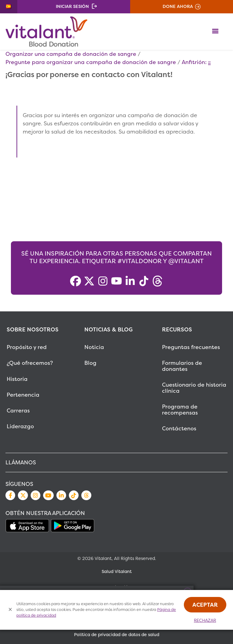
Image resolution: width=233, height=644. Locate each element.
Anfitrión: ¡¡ (196, 62)
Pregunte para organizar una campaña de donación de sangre (91, 62)
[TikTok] (144, 281)
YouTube (48, 495)
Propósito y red (27, 347)
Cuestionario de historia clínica (194, 388)
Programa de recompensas (180, 410)
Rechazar (205, 620)
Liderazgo (20, 426)
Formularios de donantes (182, 366)
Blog (90, 363)
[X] (89, 281)
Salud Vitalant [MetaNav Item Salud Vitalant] (117, 571)
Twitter (23, 495)
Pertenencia (23, 395)
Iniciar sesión (72, 6)
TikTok (74, 495)
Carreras (18, 410)
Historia (17, 379)
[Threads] (157, 281)
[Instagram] (103, 281)
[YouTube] (116, 281)
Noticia (94, 347)
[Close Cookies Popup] (10, 610)
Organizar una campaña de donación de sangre (71, 54)
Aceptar (205, 605)
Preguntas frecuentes (191, 347)
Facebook (10, 495)
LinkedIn (61, 495)
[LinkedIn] (130, 281)
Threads (86, 495)
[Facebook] (76, 281)
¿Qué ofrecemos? (30, 363)
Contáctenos (179, 428)
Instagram (35, 495)
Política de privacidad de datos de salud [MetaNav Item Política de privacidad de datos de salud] (117, 635)
